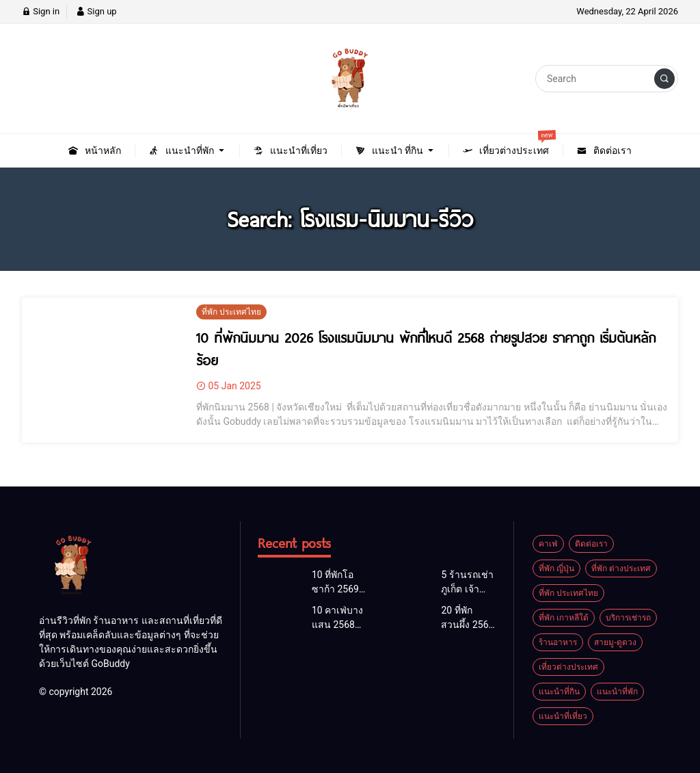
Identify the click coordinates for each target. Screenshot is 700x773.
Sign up (96, 11)
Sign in (41, 11)
